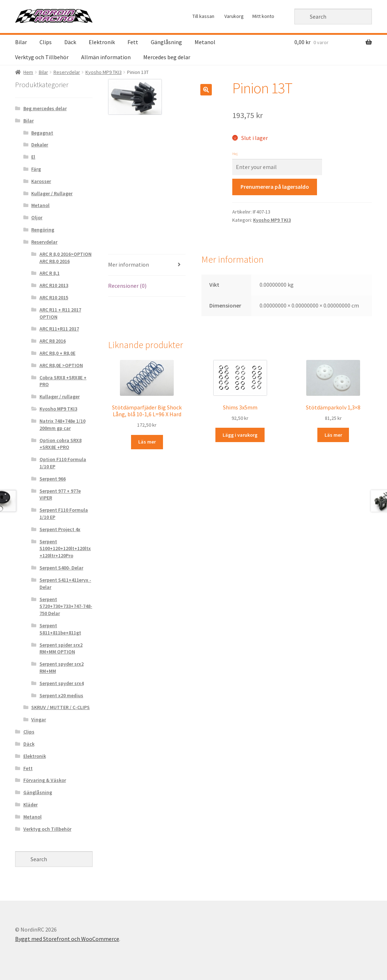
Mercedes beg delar (167, 57)
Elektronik (102, 42)
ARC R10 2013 (54, 285)
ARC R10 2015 (54, 297)
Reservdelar (67, 72)
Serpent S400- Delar (61, 568)
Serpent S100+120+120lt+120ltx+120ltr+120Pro (65, 549)
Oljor (37, 217)
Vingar (39, 719)
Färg (36, 169)
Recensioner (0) (127, 286)
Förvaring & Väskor (45, 780)
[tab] (147, 265)
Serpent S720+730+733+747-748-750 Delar (66, 606)
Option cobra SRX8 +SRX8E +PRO (60, 444)
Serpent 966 (53, 479)
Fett (133, 42)
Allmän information (106, 57)
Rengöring (43, 230)
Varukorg (234, 16)
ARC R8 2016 (53, 341)
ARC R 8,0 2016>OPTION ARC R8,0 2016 (66, 258)
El (33, 157)
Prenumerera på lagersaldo (275, 187)
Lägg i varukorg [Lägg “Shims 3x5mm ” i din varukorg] (240, 435)
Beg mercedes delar (45, 108)
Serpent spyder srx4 (62, 683)
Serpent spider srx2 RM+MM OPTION (61, 648)
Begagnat (42, 133)
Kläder (31, 805)
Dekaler (40, 145)
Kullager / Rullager (52, 193)
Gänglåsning (166, 42)
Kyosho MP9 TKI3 (104, 72)
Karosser (41, 181)
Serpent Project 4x (60, 529)
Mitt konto (263, 16)
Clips (46, 42)
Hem (28, 72)
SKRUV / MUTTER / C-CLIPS (60, 707)
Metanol (205, 42)
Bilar (21, 42)
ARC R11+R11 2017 (59, 329)
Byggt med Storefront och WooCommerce (67, 939)
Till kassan (203, 16)
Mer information (129, 264)
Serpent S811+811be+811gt (60, 629)
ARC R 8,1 (50, 273)
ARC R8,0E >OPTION (61, 365)
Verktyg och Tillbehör (42, 57)
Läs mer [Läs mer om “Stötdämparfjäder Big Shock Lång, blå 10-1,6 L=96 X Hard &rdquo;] (147, 442)
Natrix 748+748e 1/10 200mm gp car (62, 425)
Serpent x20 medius (61, 695)
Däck (70, 42)
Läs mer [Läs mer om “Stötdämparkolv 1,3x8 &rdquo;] (333, 435)
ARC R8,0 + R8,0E (57, 353)
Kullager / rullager (60, 397)
